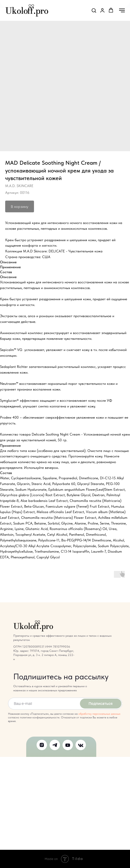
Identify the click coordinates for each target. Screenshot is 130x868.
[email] (43, 704)
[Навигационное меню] (122, 10)
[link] (102, 10)
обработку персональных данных (99, 714)
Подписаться (100, 703)
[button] (94, 10)
